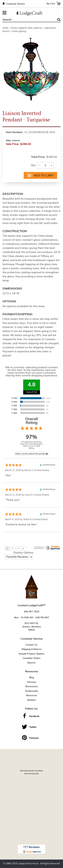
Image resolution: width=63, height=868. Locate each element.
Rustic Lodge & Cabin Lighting (26, 28)
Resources (32, 696)
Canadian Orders (32, 658)
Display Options (23, 553)
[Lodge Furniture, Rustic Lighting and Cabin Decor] (29, 13)
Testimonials (32, 691)
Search (59, 20)
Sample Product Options (32, 654)
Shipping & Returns (32, 649)
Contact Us (32, 645)
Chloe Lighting (19, 31)
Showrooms (32, 687)
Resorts (32, 663)
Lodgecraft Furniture (28, 864)
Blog (32, 678)
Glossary (32, 682)
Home (5, 28)
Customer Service (16, 4)
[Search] (28, 20)
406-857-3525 (32, 612)
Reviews (32, 700)
